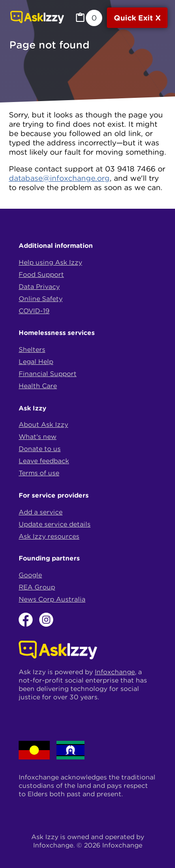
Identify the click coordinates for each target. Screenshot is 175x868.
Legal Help (36, 362)
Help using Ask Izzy (50, 262)
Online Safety (41, 299)
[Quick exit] (137, 18)
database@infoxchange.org (59, 178)
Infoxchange (115, 672)
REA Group (37, 587)
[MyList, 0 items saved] (88, 18)
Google (30, 575)
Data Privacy (39, 287)
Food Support (41, 274)
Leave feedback (44, 461)
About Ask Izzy (43, 424)
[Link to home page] (37, 18)
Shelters (32, 349)
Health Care (38, 386)
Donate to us (40, 449)
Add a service (41, 512)
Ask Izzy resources (49, 536)
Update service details (55, 524)
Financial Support (48, 374)
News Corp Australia (52, 599)
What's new (38, 437)
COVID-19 (34, 311)
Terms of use (39, 473)
